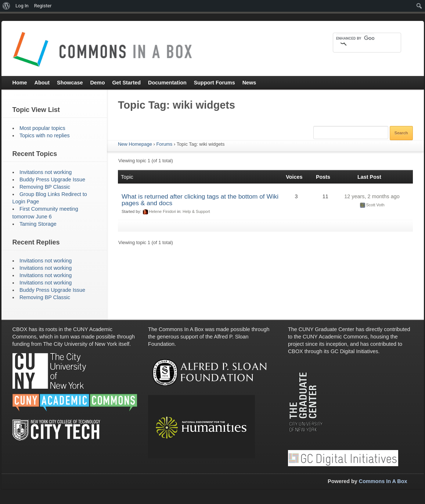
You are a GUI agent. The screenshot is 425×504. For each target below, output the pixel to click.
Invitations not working (46, 172)
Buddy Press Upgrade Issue (52, 180)
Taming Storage (38, 224)
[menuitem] (6, 6)
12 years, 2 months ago (372, 196)
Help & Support (196, 211)
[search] (355, 38)
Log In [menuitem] (22, 6)
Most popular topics (42, 128)
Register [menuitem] (43, 6)
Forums (164, 144)
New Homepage (135, 144)
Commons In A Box (383, 481)
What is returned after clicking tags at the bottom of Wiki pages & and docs (200, 200)
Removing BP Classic (45, 187)
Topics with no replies (45, 135)
